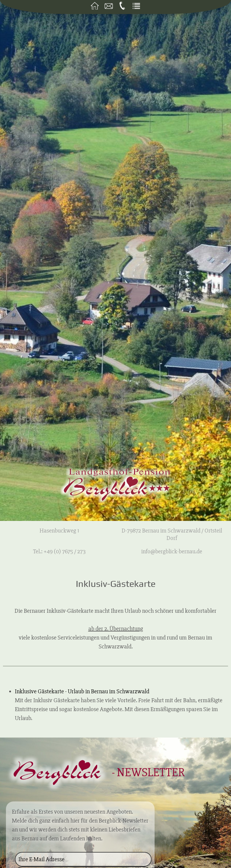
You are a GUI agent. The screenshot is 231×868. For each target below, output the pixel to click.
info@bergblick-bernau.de (172, 551)
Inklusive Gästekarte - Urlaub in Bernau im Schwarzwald (82, 691)
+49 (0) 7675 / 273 (65, 551)
